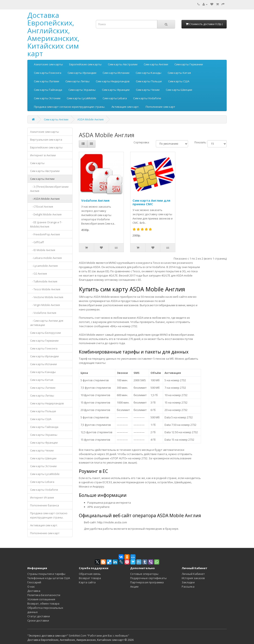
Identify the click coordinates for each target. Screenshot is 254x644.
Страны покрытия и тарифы (46, 574)
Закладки (188, 582)
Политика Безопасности (44, 595)
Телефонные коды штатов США (49, 578)
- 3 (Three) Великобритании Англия (49, 189)
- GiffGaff (37, 242)
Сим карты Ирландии (82, 73)
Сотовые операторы (144, 574)
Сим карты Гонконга (48, 73)
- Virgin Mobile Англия (45, 305)
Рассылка (188, 587)
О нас (31, 587)
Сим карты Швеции (179, 90)
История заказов (193, 578)
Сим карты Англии (156, 64)
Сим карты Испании (116, 73)
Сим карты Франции (116, 90)
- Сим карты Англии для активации (47, 323)
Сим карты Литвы (77, 81)
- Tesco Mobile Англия (45, 289)
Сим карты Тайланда (48, 90)
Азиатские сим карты (48, 64)
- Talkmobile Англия (44, 281)
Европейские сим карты (85, 64)
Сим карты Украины (82, 90)
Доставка (34, 591)
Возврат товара (90, 578)
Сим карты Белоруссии (45, 333)
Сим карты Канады (149, 73)
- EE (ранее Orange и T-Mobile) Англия (46, 224)
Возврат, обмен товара (43, 603)
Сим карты (37, 163)
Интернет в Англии (43, 155)
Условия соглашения (41, 599)
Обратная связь (90, 574)
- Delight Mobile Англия (46, 214)
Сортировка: (142, 142)
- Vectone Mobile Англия (47, 297)
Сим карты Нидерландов (113, 81)
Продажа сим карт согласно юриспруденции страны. (70, 107)
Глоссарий (34, 582)
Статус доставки (39, 616)
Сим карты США (179, 81)
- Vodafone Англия (43, 313)
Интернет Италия (42, 497)
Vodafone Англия (95, 200)
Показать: (200, 142)
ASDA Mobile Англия (90, 119)
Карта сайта (87, 582)
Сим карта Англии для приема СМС (151, 202)
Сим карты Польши (149, 81)
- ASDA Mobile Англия (45, 199)
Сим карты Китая (179, 73)
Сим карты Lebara (115, 98)
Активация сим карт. (125, 107)
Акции (134, 587)
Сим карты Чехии (148, 90)
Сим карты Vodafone (147, 98)
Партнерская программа (147, 582)
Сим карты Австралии (123, 64)
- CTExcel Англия (42, 207)
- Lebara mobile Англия (46, 258)
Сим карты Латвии (47, 81)
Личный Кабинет (193, 574)
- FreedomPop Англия (45, 234)
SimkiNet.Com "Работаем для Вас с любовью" (99, 636)
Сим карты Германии (189, 64)
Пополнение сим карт (160, 107)
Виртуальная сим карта (46, 140)
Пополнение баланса (45, 505)
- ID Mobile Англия (43, 250)
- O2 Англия (38, 274)
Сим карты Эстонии (47, 98)
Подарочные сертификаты (148, 578)
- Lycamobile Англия (44, 266)
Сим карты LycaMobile (82, 98)
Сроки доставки (38, 620)
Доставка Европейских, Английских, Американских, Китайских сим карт (53, 34)
